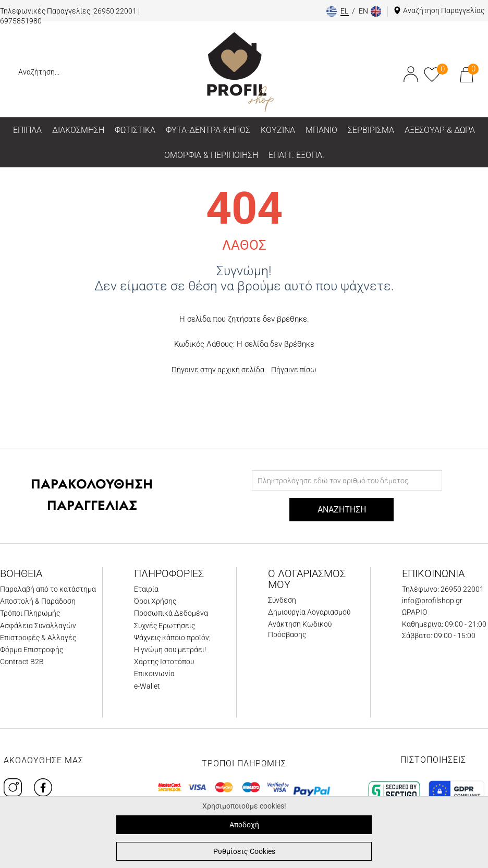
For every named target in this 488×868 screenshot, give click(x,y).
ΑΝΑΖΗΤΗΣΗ (342, 510)
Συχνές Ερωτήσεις (164, 626)
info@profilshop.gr (432, 601)
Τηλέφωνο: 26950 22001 (443, 589)
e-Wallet (147, 686)
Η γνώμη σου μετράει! (170, 650)
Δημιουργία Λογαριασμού (309, 612)
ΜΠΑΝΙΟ (321, 130)
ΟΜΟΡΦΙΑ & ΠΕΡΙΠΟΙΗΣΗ (211, 155)
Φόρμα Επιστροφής (32, 650)
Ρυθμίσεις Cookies (244, 851)
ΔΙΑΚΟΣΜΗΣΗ (78, 130)
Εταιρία (146, 589)
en (364, 11)
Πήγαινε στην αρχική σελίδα (218, 370)
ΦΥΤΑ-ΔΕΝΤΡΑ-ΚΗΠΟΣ (208, 130)
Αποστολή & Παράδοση (38, 601)
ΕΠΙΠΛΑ (27, 130)
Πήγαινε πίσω (294, 370)
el (345, 11)
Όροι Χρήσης (155, 601)
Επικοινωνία (154, 674)
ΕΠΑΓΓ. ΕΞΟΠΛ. (296, 155)
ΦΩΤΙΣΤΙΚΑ (135, 130)
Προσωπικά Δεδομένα (171, 613)
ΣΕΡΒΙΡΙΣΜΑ (371, 130)
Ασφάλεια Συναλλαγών (38, 626)
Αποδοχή (244, 825)
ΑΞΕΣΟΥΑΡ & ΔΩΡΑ (440, 130)
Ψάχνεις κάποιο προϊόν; (172, 638)
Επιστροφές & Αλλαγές (38, 638)
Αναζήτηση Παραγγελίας (444, 10)
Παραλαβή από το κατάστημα (48, 589)
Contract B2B (22, 662)
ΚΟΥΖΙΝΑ (278, 130)
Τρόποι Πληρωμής (30, 613)
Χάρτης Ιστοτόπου (164, 662)
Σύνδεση (282, 600)
